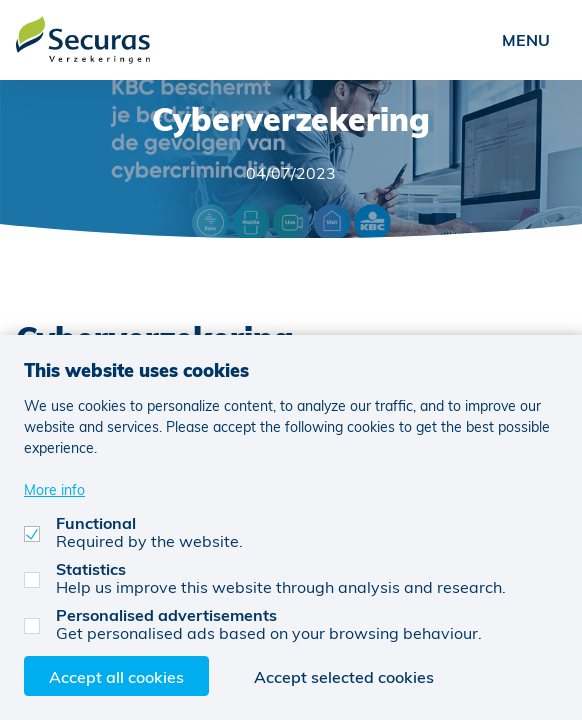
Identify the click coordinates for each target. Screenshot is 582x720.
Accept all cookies (116, 676)
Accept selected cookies (344, 676)
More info (54, 489)
